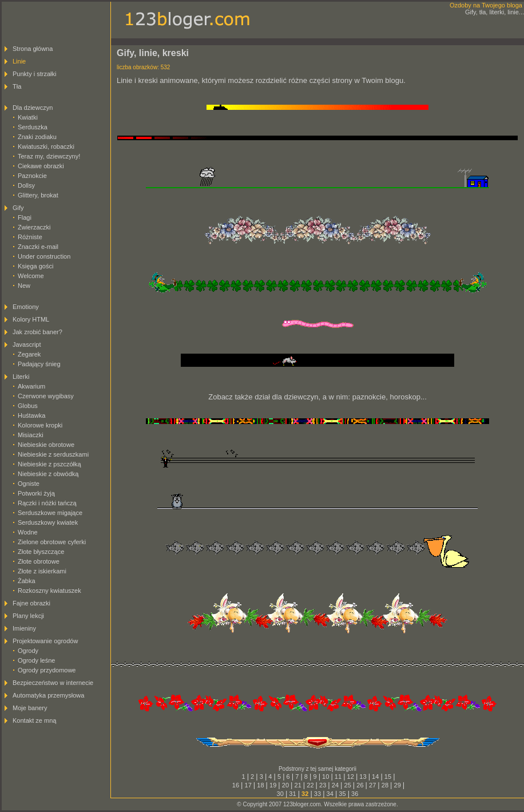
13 (363, 777)
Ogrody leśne (36, 660)
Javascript (27, 344)
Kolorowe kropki (40, 425)
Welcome (31, 276)
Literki (21, 377)
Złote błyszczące (41, 552)
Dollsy (26, 185)
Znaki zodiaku (37, 137)
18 (260, 785)
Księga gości (35, 266)
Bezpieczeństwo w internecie (53, 683)
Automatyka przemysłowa (48, 695)
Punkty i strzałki (34, 74)
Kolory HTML (31, 319)
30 (280, 794)
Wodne (28, 532)
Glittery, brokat (38, 195)
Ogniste (29, 484)
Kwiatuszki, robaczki (46, 146)
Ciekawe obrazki (41, 166)
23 (323, 785)
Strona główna (33, 49)
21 (298, 785)
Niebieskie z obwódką (48, 474)
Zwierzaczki (34, 227)
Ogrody (28, 651)
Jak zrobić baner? (37, 332)
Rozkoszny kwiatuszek (49, 591)
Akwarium (31, 386)
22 (310, 785)
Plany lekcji (28, 616)
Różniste (30, 237)
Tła (17, 86)
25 (348, 785)
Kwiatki (28, 117)
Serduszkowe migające (50, 513)
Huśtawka (31, 415)
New (24, 286)
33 (317, 794)
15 (388, 777)
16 (236, 785)
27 (372, 785)
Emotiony (26, 307)
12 (351, 777)
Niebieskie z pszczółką (49, 464)
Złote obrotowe (39, 561)
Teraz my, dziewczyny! (49, 156)
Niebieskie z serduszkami (53, 454)
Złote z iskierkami (42, 571)
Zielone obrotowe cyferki (52, 542)
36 (355, 794)
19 (273, 785)
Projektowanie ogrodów (45, 641)
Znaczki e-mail (38, 247)
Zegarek (29, 354)
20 (285, 785)
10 (325, 777)
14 (375, 777)
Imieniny (24, 628)
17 (248, 785)
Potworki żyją (36, 493)
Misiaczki (31, 435)
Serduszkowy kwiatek (48, 522)
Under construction (44, 256)
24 (335, 785)
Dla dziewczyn (33, 108)
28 (385, 785)
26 (360, 785)
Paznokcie (32, 176)
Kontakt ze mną (34, 720)
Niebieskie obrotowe (46, 445)
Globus (28, 406)
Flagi (25, 217)
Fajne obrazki (31, 603)
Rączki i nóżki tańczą (47, 503)
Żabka (27, 581)
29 (398, 785)
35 (342, 794)
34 (330, 794)
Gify (18, 208)
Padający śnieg (39, 364)
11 (338, 777)
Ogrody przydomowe (47, 670)
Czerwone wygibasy (46, 396)
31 (292, 794)
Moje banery (30, 708)
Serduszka (33, 127)
